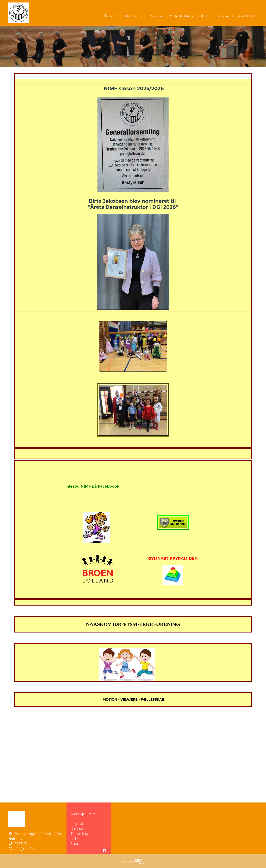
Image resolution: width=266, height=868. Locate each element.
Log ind (110, 16)
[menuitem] (110, 16)
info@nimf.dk (25, 849)
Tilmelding (79, 834)
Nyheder (78, 839)
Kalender (78, 829)
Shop (75, 844)
